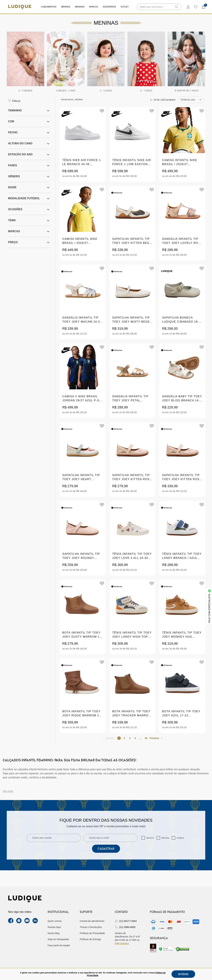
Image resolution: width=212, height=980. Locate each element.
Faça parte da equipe (59, 945)
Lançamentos (49, 7)
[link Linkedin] (35, 921)
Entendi (183, 974)
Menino (150, 838)
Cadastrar (106, 849)
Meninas (66, 7)
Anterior (110, 738)
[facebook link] (11, 921)
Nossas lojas (54, 927)
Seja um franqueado (58, 939)
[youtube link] (27, 921)
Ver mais (8, 791)
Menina (165, 838)
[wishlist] (196, 7)
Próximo (154, 738)
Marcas (93, 7)
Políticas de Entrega (90, 939)
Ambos (180, 838)
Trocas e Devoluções (91, 927)
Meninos (80, 7)
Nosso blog (54, 933)
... (141, 738)
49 (146, 738)
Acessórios (109, 7)
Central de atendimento (92, 921)
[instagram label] (19, 921)
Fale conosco (122, 943)
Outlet (125, 7)
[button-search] (177, 7)
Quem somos (55, 921)
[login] (188, 7)
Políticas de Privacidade (92, 933)
